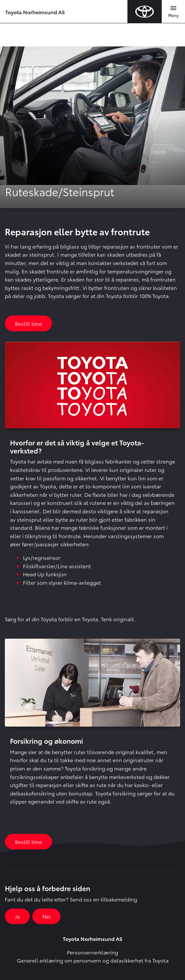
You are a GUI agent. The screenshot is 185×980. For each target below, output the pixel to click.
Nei (46, 916)
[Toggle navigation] (173, 12)
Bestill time (28, 323)
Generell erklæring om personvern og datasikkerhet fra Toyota (93, 960)
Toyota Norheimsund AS (35, 12)
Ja (17, 916)
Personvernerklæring (92, 952)
